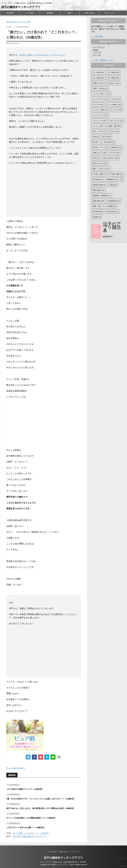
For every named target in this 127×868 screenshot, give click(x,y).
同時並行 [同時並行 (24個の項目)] (116, 147)
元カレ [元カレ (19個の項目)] (114, 131)
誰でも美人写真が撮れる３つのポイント (30, 836)
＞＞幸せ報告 (97, 36)
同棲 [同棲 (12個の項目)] (96, 153)
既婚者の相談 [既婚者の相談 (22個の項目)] (99, 185)
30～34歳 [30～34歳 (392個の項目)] (98, 78)
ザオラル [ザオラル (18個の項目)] (98, 105)
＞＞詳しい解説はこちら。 (103, 60)
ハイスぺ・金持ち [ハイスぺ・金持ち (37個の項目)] (101, 110)
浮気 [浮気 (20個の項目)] (113, 185)
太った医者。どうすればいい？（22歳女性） (32, 833)
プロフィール (109, 13)
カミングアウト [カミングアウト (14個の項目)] (100, 99)
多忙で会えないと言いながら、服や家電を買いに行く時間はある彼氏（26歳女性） (41, 808)
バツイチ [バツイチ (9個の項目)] (117, 110)
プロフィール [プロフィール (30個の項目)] (99, 121)
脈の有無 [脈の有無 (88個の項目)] (98, 212)
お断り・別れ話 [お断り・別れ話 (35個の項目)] (100, 88)
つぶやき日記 (51, 852)
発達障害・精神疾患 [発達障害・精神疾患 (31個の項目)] (102, 196)
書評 (70, 13)
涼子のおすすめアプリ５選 (18, 22)
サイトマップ (76, 852)
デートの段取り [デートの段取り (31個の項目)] (114, 105)
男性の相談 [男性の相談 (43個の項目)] (98, 190)
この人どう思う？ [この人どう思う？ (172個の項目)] (101, 94)
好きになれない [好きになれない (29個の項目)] (111, 158)
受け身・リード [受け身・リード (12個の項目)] (100, 147)
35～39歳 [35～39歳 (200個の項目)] (113, 78)
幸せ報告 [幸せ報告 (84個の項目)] (98, 179)
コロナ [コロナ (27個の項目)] (115, 99)
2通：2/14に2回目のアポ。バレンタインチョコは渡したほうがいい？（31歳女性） (41, 799)
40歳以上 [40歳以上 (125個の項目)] (98, 83)
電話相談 (50, 13)
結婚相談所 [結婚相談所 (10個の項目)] (114, 201)
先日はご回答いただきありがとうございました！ (43, 55)
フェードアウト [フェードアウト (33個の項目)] (100, 115)
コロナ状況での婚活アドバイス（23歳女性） (25, 789)
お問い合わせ (89, 13)
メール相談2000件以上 (17, 768)
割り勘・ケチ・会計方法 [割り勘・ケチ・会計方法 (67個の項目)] (103, 142)
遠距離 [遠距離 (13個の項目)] (97, 217)
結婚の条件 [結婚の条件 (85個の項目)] (98, 201)
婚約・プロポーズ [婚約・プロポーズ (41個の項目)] (101, 169)
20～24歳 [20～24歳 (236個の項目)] (98, 72)
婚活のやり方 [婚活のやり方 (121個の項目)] (100, 163)
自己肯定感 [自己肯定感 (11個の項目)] (112, 212)
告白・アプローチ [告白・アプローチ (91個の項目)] (111, 153)
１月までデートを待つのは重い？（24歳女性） (26, 827)
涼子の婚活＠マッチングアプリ (21, 7)
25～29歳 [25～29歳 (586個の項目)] (113, 72)
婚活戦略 (10, 13)
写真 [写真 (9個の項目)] (96, 137)
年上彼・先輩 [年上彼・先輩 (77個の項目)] (99, 174)
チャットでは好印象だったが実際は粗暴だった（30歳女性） (32, 818)
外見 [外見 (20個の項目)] (96, 158)
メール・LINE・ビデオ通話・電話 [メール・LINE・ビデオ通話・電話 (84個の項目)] (107, 126)
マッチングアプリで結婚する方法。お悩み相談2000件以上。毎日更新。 (64, 862)
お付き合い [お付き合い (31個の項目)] (113, 83)
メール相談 (30, 13)
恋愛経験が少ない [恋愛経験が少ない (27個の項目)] (115, 179)
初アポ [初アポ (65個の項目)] (107, 137)
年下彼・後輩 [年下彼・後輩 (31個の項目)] (116, 174)
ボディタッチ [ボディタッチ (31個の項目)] (116, 121)
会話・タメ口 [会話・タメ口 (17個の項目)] (99, 131)
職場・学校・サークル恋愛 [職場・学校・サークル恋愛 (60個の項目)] (104, 206)
